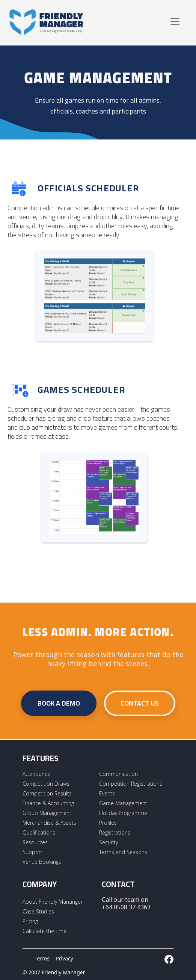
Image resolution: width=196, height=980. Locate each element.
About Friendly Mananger (53, 902)
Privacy (64, 958)
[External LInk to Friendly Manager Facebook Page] (169, 959)
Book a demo (59, 703)
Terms (42, 958)
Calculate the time (44, 931)
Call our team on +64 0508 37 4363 (126, 903)
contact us (140, 703)
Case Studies (38, 911)
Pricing (30, 921)
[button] (173, 22)
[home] (47, 22)
